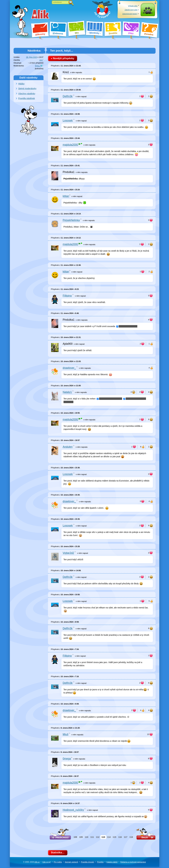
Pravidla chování (87, 863)
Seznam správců (71, 863)
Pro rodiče (58, 863)
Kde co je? (47, 863)
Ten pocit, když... (61, 51)
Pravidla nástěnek (27, 98)
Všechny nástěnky (27, 94)
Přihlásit (148, 14)
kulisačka (39, 69)
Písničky (100, 863)
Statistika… (59, 853)
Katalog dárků (112, 863)
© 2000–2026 (31, 863)
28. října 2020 (31, 57)
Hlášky (21, 84)
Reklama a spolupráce (133, 863)
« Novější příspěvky (63, 59)
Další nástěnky (28, 78)
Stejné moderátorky (27, 88)
